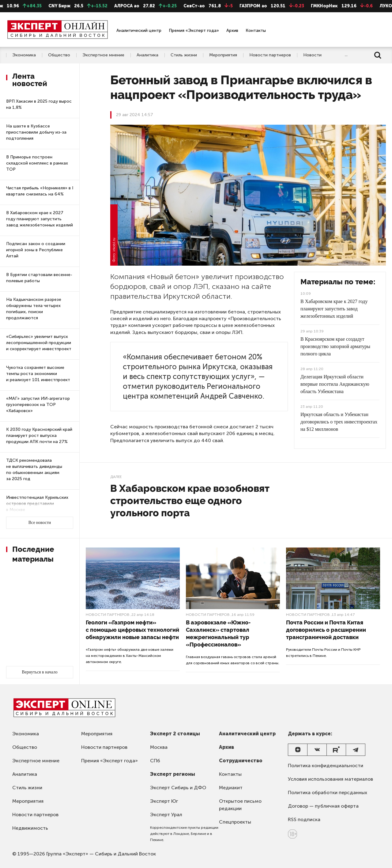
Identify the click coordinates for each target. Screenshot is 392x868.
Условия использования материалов (330, 779)
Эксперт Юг (164, 801)
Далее (116, 477)
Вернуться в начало (40, 672)
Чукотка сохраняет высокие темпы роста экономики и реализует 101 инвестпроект (38, 374)
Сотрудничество (241, 761)
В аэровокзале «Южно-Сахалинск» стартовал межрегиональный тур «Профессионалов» (218, 633)
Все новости (40, 523)
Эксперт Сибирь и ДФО (178, 788)
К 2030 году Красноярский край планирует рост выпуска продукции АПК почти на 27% (39, 436)
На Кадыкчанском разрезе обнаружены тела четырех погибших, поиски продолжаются (34, 309)
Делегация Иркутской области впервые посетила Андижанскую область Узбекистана (335, 384)
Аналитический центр (139, 30)
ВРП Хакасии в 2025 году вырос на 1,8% (39, 104)
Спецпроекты (235, 822)
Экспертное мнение (103, 55)
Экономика (24, 55)
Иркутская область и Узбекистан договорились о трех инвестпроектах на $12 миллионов (339, 422)
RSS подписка (304, 819)
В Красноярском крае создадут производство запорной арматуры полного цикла (335, 346)
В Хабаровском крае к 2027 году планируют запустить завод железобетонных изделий (40, 219)
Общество (59, 55)
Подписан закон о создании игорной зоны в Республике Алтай (36, 250)
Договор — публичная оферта (323, 806)
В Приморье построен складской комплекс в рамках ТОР (37, 163)
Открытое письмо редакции (240, 805)
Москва (159, 747)
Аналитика (147, 55)
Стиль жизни (184, 55)
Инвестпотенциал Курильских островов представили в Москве (37, 504)
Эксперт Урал (166, 815)
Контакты (256, 30)
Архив (232, 30)
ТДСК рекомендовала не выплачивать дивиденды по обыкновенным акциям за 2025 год (34, 470)
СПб (155, 761)
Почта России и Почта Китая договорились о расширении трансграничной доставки (326, 630)
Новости (312, 55)
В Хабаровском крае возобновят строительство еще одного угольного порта (190, 500)
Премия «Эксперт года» (194, 30)
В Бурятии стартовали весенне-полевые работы (39, 278)
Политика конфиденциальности (326, 766)
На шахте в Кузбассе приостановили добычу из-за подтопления (36, 132)
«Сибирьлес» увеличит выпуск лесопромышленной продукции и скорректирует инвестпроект (39, 343)
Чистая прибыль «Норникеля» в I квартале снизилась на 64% (40, 191)
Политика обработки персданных (328, 792)
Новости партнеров (270, 55)
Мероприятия (223, 55)
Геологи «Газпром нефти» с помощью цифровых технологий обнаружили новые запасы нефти (132, 630)
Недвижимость (30, 828)
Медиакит (231, 788)
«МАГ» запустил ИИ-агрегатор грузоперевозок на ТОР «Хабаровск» (38, 405)
